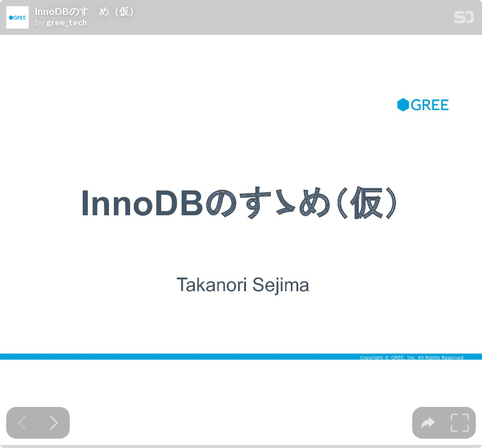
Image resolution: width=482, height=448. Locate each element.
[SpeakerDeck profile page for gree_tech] (17, 18)
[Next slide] (54, 423)
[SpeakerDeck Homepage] (464, 20)
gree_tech (67, 22)
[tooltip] (428, 423)
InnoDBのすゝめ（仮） (87, 11)
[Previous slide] (22, 423)
